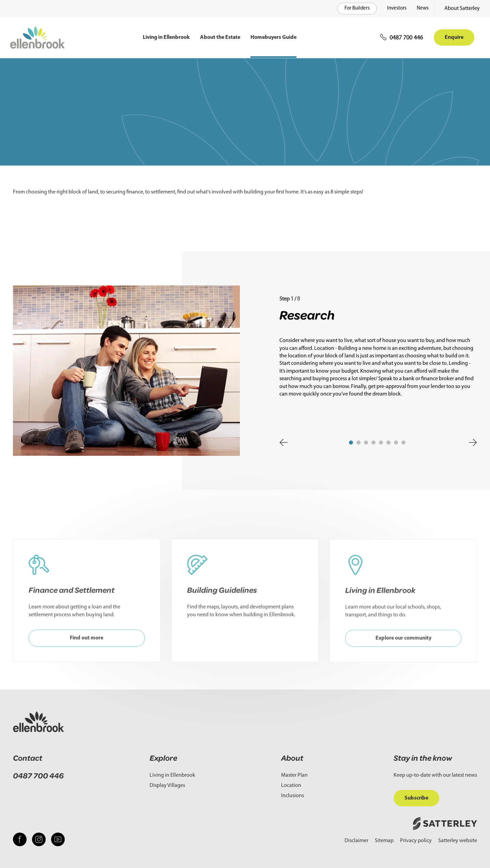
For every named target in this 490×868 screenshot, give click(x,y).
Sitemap (384, 841)
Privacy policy (416, 841)
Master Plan (294, 775)
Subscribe (416, 798)
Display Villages (167, 786)
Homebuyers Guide (273, 37)
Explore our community (403, 654)
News (423, 8)
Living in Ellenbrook (166, 37)
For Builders (357, 8)
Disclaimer (356, 841)
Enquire (454, 37)
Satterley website (458, 841)
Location (291, 786)
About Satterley (462, 9)
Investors (397, 8)
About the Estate (220, 37)
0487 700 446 (38, 776)
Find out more (87, 646)
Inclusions (293, 796)
